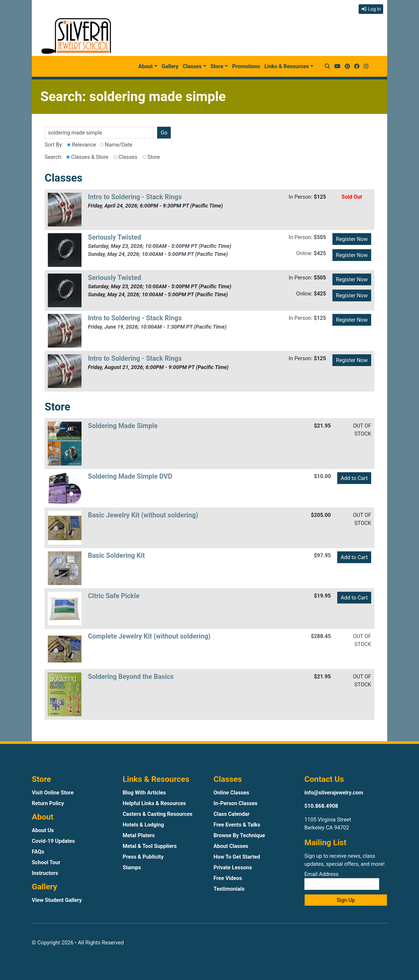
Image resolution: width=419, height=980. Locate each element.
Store (217, 66)
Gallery (170, 66)
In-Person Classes (235, 803)
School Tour (46, 862)
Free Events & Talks (237, 825)
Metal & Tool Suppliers (150, 846)
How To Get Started (237, 857)
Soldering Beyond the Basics (131, 677)
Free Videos (228, 878)
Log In (371, 9)
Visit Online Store (53, 793)
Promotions (246, 66)
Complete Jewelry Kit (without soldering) (149, 636)
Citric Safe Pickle (114, 596)
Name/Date (116, 145)
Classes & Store (87, 157)
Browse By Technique (239, 835)
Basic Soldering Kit (116, 556)
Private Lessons (233, 867)
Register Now (352, 239)
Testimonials (229, 889)
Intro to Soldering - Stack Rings (135, 197)
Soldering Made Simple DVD (130, 476)
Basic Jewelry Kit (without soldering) (143, 515)
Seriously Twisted (115, 237)
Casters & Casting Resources (158, 814)
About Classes (231, 846)
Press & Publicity (143, 857)
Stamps (132, 867)
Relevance (82, 145)
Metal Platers (139, 835)
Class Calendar (232, 814)
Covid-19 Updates (53, 841)
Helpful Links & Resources (154, 803)
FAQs (38, 852)
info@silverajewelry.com (334, 793)
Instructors (45, 873)
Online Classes (231, 793)
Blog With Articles (144, 793)
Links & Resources (287, 66)
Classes (192, 66)
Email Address (342, 880)
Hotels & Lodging (143, 825)
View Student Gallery (57, 900)
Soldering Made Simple (123, 426)
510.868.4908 (321, 806)
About (146, 66)
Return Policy (48, 803)
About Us (43, 830)
